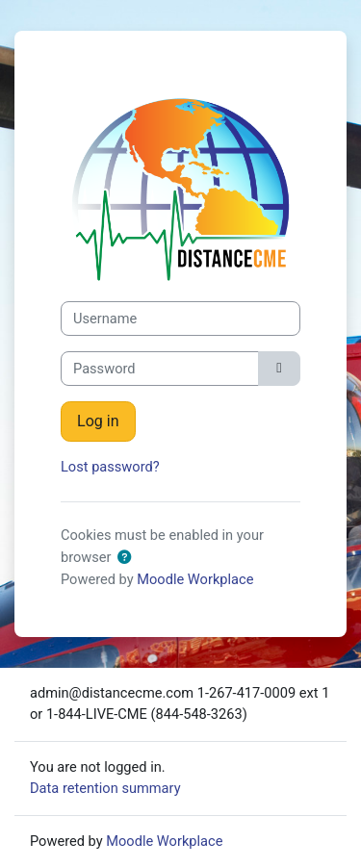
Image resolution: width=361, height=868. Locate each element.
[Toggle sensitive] (279, 369)
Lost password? (110, 467)
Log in (98, 421)
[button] (124, 558)
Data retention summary (105, 788)
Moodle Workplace (195, 579)
